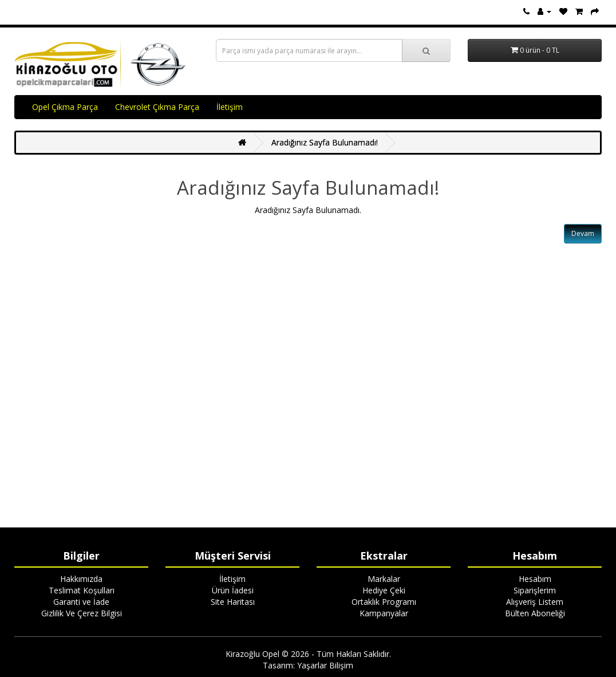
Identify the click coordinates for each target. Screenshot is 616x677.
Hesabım (535, 579)
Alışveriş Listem (535, 602)
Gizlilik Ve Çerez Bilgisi (82, 613)
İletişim (230, 107)
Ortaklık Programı (384, 602)
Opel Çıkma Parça (65, 107)
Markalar (384, 579)
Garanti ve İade (81, 602)
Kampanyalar (384, 613)
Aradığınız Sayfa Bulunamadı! (325, 142)
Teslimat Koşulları (82, 590)
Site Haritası (233, 602)
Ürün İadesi (233, 590)
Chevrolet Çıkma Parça (157, 107)
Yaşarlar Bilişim (325, 665)
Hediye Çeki (384, 590)
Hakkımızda (81, 579)
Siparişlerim (535, 590)
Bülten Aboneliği (535, 613)
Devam (583, 233)
